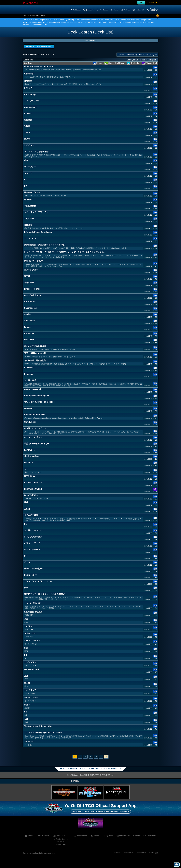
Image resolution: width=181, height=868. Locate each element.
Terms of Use (128, 853)
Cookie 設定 (154, 853)
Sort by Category (62, 844)
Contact (117, 853)
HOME (24, 16)
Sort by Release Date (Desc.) (62, 840)
